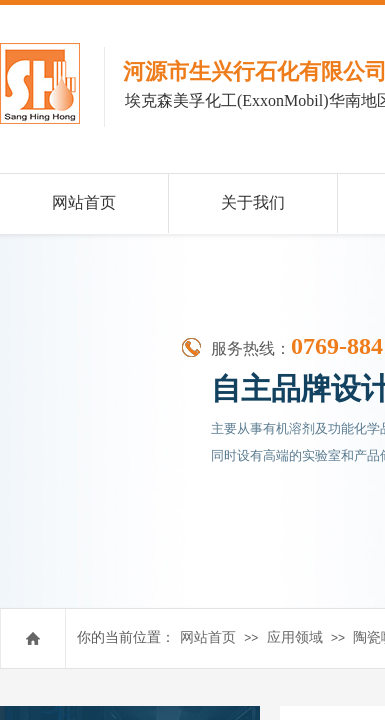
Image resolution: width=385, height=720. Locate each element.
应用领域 (295, 637)
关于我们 (253, 202)
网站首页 (208, 637)
